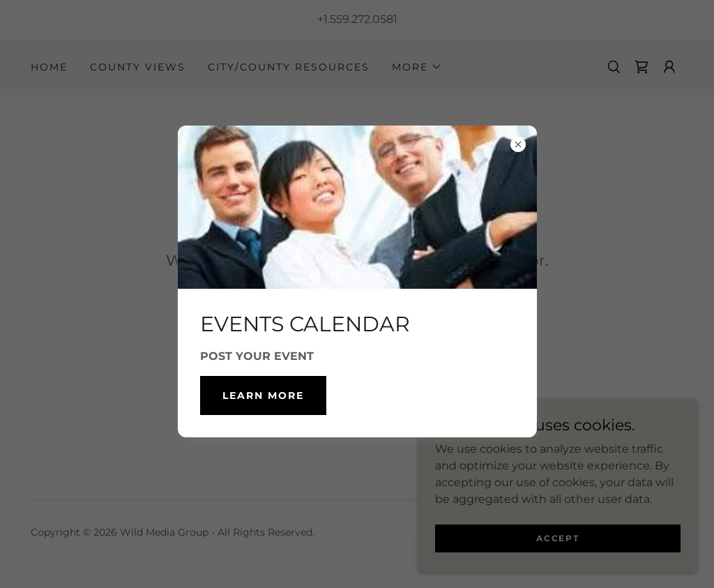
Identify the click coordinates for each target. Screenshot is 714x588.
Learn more (263, 395)
